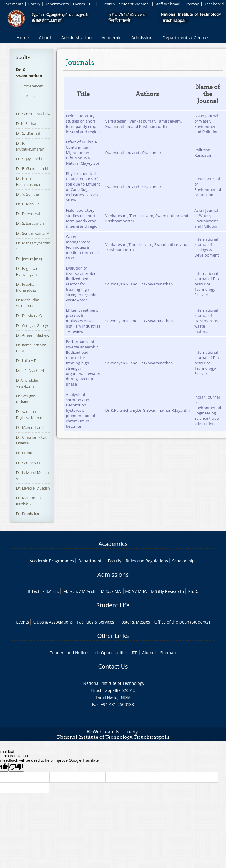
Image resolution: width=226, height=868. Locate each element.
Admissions (113, 574)
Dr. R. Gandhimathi (32, 168)
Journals (28, 96)
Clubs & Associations (53, 622)
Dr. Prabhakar (28, 514)
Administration (77, 37)
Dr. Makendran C (30, 427)
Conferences (32, 86)
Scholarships (184, 561)
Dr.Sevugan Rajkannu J (26, 399)
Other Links (113, 636)
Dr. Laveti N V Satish (33, 488)
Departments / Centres (186, 37)
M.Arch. (89, 591)
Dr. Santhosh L (29, 463)
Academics (113, 544)
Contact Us (113, 666)
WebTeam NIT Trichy (115, 732)
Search (109, 4)
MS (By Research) (167, 591)
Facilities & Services (96, 622)
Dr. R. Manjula (28, 204)
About (45, 37)
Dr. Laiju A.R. (27, 361)
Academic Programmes (52, 561)
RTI (135, 653)
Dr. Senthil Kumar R (33, 233)
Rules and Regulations (147, 561)
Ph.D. (193, 591)
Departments (56, 4)
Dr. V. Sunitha (28, 194)
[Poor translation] (16, 767)
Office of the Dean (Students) (182, 622)
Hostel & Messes (134, 622)
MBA (142, 591)
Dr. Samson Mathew (33, 114)
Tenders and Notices (70, 653)
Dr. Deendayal (28, 214)
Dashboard (214, 4)
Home (23, 37)
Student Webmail (135, 4)
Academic (111, 37)
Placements (13, 4)
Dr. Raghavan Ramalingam (27, 271)
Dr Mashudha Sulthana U (28, 303)
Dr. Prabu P (26, 453)
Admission (142, 37)
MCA (129, 591)
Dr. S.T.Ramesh (29, 133)
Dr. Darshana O (29, 315)
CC (92, 4)
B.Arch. (52, 591)
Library (34, 4)
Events (79, 4)
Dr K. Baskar (26, 123)
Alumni (149, 653)
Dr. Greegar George (33, 325)
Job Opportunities (110, 653)
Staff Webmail (167, 4)
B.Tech (34, 591)
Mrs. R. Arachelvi (30, 371)
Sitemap (192, 4)
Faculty (22, 57)
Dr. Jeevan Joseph (31, 259)
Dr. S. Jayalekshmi (31, 159)
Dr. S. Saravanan (30, 223)
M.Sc (105, 591)
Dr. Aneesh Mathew (33, 335)
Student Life (113, 605)
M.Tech (70, 591)
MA (118, 591)
